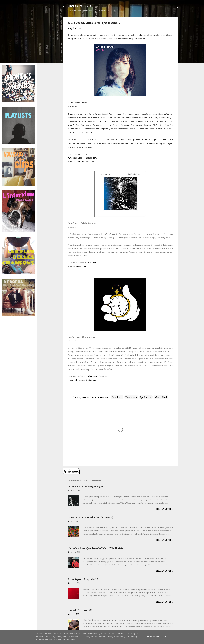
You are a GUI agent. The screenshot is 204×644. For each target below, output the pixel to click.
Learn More (152, 637)
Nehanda (92, 262)
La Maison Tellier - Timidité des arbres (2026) (90, 517)
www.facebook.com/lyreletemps (82, 380)
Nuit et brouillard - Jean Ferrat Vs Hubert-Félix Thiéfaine (96, 548)
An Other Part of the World (95, 376)
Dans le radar (131, 397)
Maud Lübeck (161, 397)
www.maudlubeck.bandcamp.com (82, 158)
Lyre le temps (146, 397)
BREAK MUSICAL (81, 6)
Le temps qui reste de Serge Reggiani (86, 486)
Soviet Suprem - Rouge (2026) (83, 579)
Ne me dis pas (81, 154)
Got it (165, 637)
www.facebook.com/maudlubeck (82, 161)
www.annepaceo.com (77, 266)
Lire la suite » (165, 509)
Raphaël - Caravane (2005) (81, 610)
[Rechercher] (177, 7)
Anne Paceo (117, 397)
